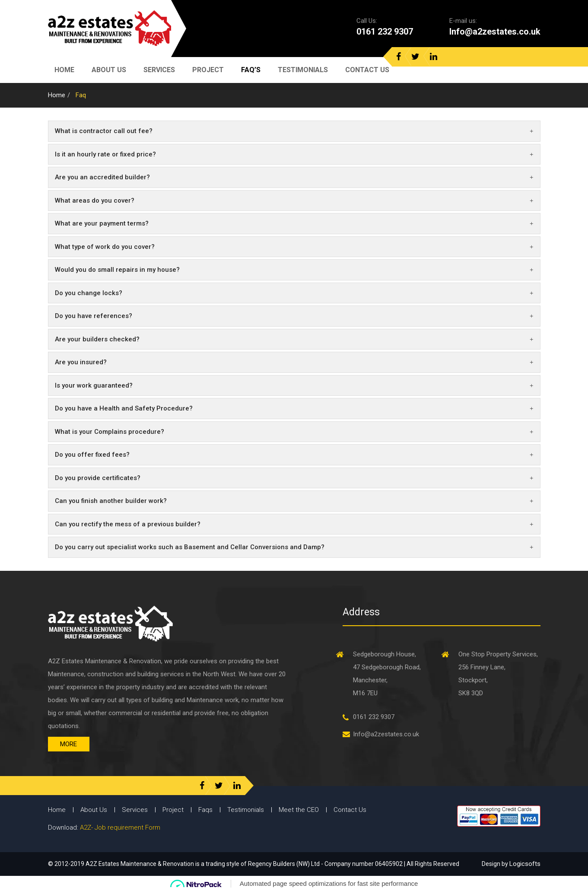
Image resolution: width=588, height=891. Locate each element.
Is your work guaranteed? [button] (294, 385)
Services (159, 70)
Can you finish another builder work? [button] (294, 501)
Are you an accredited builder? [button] (294, 177)
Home (64, 70)
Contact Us (367, 70)
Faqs (205, 810)
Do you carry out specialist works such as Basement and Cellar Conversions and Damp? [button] (294, 547)
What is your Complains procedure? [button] (294, 432)
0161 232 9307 (385, 32)
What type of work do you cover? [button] (294, 247)
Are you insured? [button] (294, 362)
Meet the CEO (299, 810)
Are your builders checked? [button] (294, 339)
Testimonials (303, 70)
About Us (109, 70)
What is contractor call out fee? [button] (294, 131)
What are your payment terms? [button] (294, 223)
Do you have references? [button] (294, 316)
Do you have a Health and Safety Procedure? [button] (294, 408)
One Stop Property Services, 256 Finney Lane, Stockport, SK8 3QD (498, 674)
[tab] (294, 131)
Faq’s (251, 70)
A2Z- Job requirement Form (120, 827)
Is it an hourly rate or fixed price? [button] (294, 154)
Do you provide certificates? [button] (294, 478)
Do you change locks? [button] (294, 293)
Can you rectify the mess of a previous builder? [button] (294, 524)
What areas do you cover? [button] (294, 200)
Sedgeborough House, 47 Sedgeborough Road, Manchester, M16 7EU (387, 674)
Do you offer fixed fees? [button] (294, 455)
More (68, 744)
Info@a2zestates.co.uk (495, 32)
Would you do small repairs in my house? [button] (294, 270)
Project (208, 70)
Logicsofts (525, 864)
